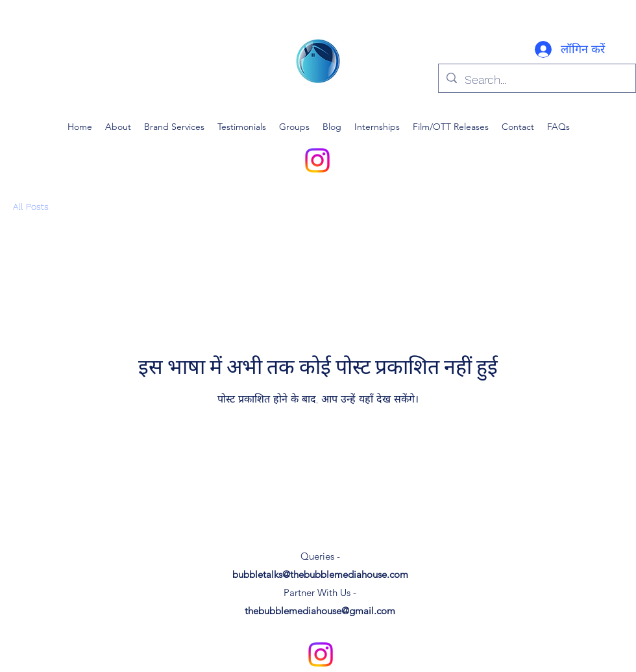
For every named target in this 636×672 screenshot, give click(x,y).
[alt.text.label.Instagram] (317, 160)
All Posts (31, 206)
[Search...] (536, 80)
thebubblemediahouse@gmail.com (320, 611)
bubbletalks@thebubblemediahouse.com (320, 574)
